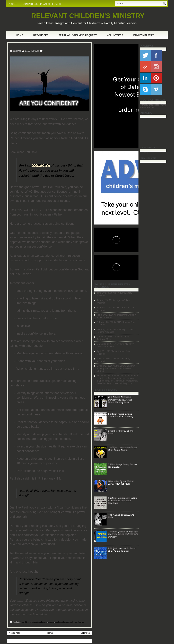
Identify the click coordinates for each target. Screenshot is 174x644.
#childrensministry (29, 622)
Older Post (85, 633)
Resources (41, 35)
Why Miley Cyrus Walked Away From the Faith (121, 482)
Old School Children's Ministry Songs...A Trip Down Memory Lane (120, 399)
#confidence (42, 622)
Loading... (145, 153)
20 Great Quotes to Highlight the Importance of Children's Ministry (123, 534)
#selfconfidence (61, 622)
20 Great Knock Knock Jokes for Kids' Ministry (121, 415)
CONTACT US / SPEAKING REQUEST (42, 4)
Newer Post (14, 633)
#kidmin (51, 622)
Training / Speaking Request (78, 35)
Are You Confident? (27, 46)
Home (20, 35)
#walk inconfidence (76, 622)
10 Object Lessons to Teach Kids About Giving (123, 448)
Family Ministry (143, 35)
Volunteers (115, 35)
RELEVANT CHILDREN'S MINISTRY (88, 16)
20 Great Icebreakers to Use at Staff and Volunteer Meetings (123, 500)
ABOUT (13, 4)
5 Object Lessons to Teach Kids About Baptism (122, 549)
